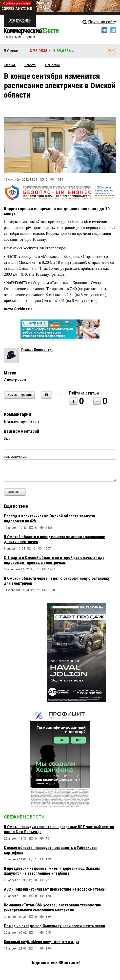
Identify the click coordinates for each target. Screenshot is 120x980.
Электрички (15, 380)
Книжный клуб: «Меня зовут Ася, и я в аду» (41, 942)
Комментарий (15, 457)
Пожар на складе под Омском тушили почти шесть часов (54, 926)
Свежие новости (24, 817)
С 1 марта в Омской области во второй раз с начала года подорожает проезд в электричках (54, 560)
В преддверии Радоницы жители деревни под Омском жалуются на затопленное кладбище (52, 871)
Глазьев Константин (37, 350)
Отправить (16, 492)
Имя (7, 439)
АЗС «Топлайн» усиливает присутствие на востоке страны (55, 889)
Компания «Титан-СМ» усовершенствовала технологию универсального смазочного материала (52, 908)
